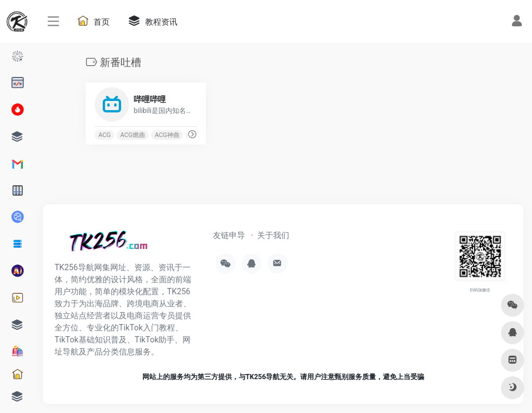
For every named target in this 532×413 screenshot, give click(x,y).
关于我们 (273, 235)
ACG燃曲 (132, 135)
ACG (104, 135)
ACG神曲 (167, 135)
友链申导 (229, 235)
